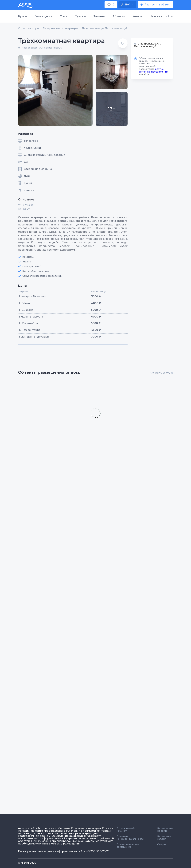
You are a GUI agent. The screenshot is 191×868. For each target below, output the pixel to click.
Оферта (162, 844)
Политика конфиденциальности (130, 838)
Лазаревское (52, 29)
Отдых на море (28, 29)
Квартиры (71, 29)
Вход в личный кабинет (126, 830)
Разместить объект (164, 838)
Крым (23, 16)
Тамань (99, 16)
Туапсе (81, 16)
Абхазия (119, 16)
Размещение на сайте (165, 830)
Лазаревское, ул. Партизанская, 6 (104, 29)
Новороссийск (161, 16)
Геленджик (43, 16)
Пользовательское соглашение (128, 846)
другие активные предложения (153, 70)
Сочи (64, 16)
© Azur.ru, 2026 (27, 863)
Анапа (138, 16)
